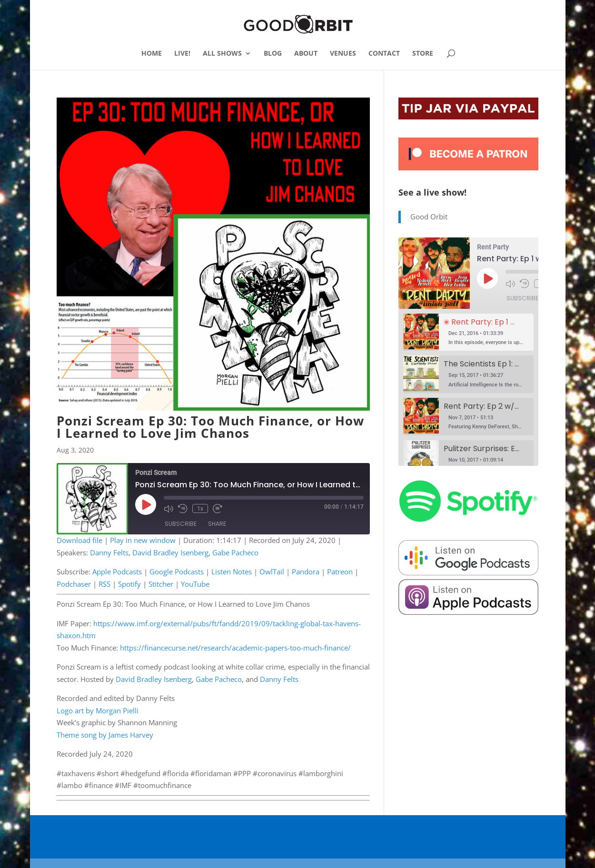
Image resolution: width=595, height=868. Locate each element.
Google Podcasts (177, 572)
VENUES (343, 54)
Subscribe (181, 524)
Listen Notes (232, 572)
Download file (79, 540)
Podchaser (74, 584)
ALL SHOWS (222, 54)
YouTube (195, 584)
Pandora (306, 572)
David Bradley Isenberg (170, 552)
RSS (104, 584)
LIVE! (182, 54)
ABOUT (306, 54)
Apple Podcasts (117, 572)
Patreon (340, 572)
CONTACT (384, 54)
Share (217, 524)
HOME (152, 54)
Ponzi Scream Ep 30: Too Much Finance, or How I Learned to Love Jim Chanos (210, 427)
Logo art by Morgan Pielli (98, 710)
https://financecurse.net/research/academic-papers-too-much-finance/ (235, 648)
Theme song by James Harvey (105, 735)
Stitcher (161, 584)
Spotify (129, 584)
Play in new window (143, 540)
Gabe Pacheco (235, 552)
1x (200, 509)
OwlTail (272, 572)
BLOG (273, 54)
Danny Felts (109, 552)
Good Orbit (429, 217)
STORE (423, 54)
